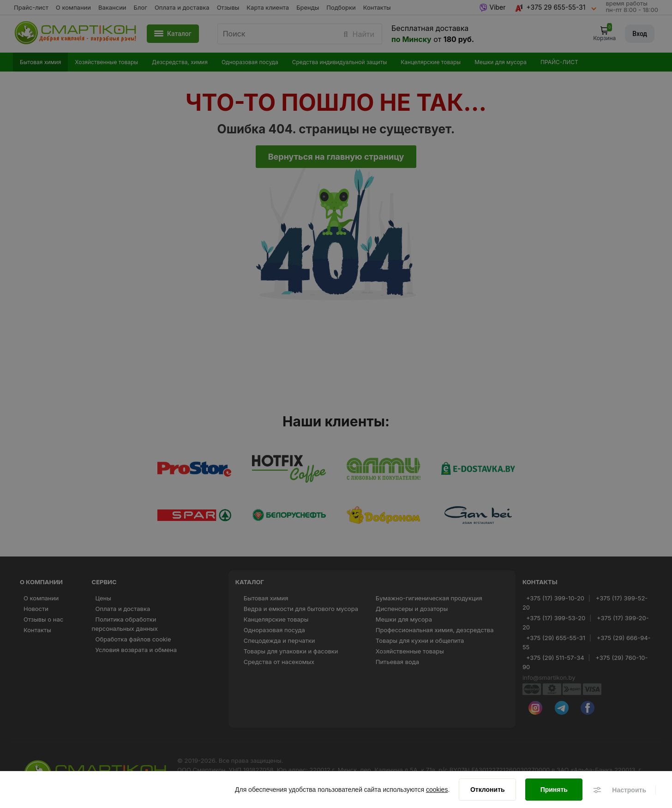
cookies (437, 790)
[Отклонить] (487, 790)
